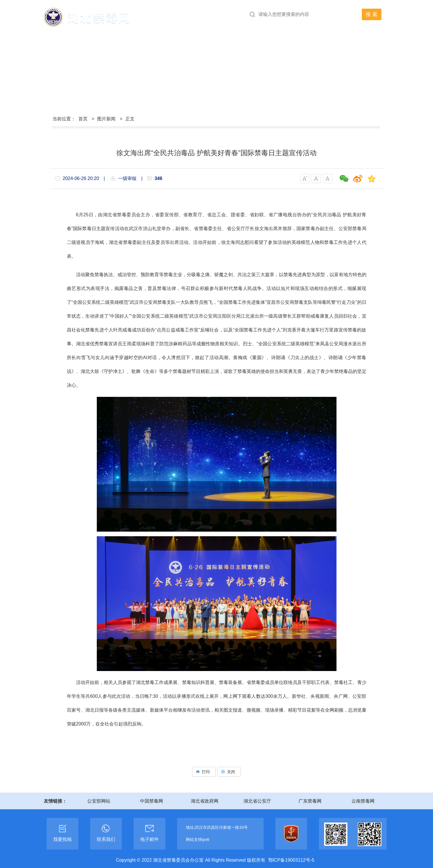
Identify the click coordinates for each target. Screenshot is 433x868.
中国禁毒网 (152, 801)
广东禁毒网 (310, 801)
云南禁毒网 (363, 801)
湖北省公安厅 (257, 801)
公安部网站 (99, 801)
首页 (83, 119)
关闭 (229, 772)
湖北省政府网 (205, 801)
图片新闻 (106, 119)
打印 (204, 772)
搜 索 (371, 14)
